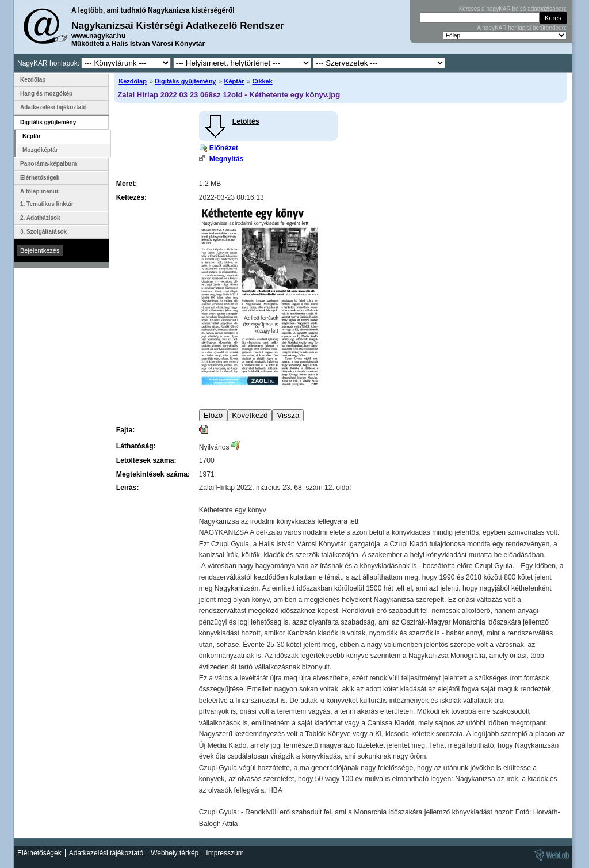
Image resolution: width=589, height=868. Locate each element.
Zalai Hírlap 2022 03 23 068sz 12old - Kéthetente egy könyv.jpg (229, 95)
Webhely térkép (175, 853)
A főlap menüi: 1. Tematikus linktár (47, 198)
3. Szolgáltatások (43, 232)
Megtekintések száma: (153, 474)
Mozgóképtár (40, 150)
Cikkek (262, 81)
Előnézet (224, 148)
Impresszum (225, 853)
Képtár (234, 81)
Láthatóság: (136, 446)
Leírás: (128, 488)
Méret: (127, 184)
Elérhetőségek (40, 178)
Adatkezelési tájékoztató (53, 107)
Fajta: (125, 430)
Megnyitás (226, 159)
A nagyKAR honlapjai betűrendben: (522, 28)
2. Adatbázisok (40, 218)
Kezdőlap (133, 81)
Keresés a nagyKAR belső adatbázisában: (513, 9)
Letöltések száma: (146, 460)
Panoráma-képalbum (48, 164)
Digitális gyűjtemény (185, 81)
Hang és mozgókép (46, 94)
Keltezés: (131, 197)
